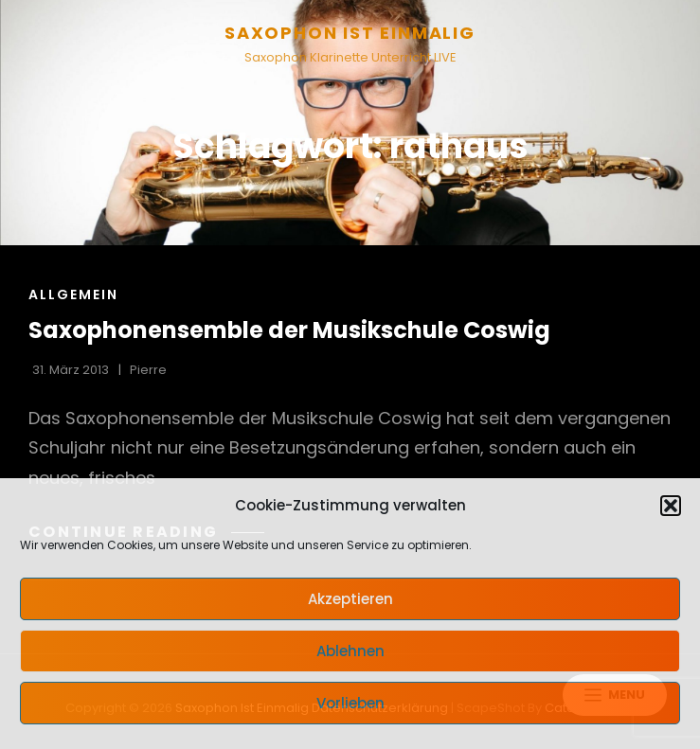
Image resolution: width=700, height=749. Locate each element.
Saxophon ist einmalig (350, 33)
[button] (671, 506)
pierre (148, 370)
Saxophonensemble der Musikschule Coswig (289, 330)
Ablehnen (350, 651)
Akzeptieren (350, 599)
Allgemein (73, 294)
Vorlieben (350, 703)
